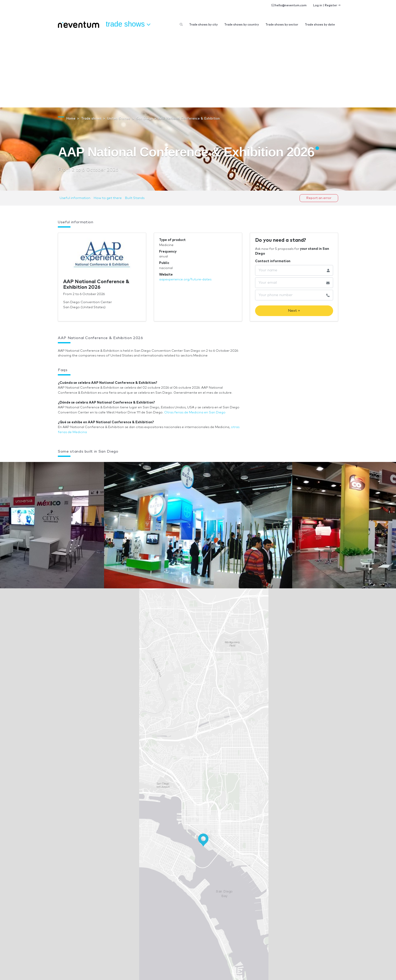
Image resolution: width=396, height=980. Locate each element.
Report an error (319, 198)
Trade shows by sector (282, 25)
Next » (294, 311)
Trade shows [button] (128, 24)
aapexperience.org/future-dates (185, 280)
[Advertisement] (198, 70)
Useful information (75, 198)
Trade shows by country (242, 25)
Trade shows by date (320, 25)
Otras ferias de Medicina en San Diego (195, 413)
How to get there (108, 198)
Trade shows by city (203, 25)
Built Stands (135, 198)
